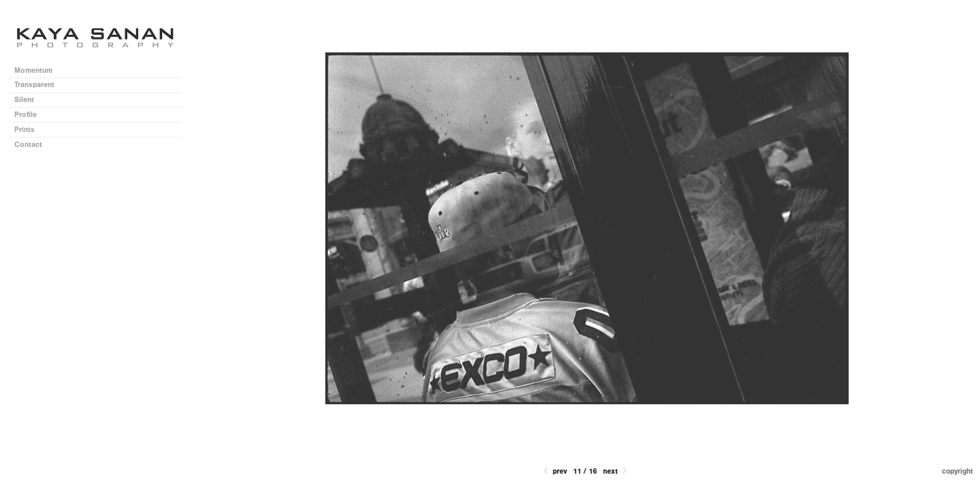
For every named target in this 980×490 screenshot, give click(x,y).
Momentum (33, 70)
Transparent (34, 85)
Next (616, 471)
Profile (26, 115)
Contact (28, 145)
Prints (24, 130)
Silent (24, 100)
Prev (554, 471)
